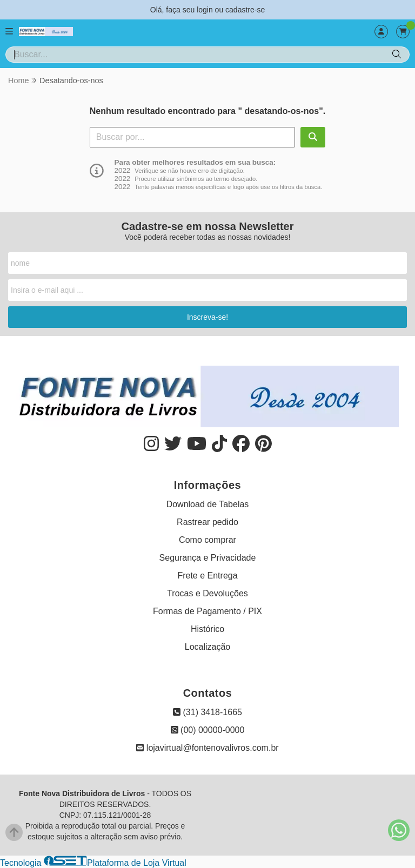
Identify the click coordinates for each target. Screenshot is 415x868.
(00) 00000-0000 (208, 730)
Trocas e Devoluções (207, 593)
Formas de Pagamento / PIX (207, 611)
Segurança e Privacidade (208, 558)
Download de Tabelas (208, 504)
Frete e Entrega (207, 576)
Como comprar (207, 540)
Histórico (207, 629)
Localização (208, 647)
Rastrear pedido (207, 522)
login (206, 10)
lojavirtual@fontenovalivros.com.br (207, 748)
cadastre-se (245, 10)
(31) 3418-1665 (207, 712)
